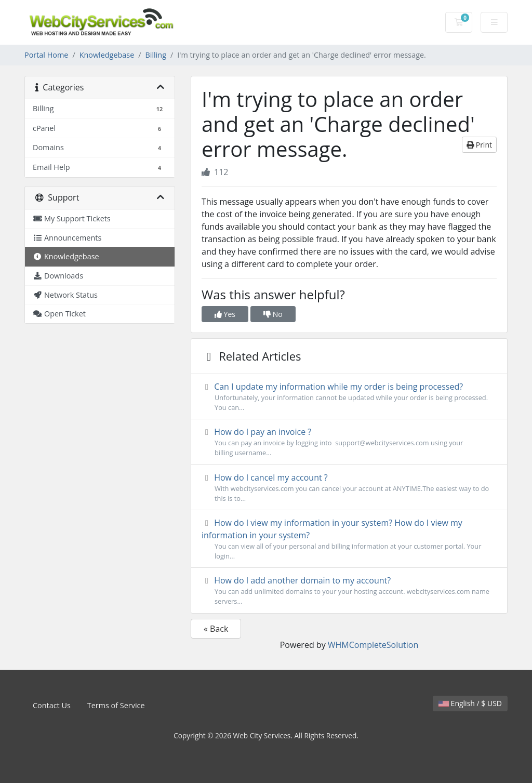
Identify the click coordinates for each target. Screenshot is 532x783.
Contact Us (52, 705)
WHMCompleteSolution (373, 645)
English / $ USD (470, 703)
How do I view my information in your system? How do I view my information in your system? (349, 539)
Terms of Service (116, 705)
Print (479, 145)
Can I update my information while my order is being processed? (349, 397)
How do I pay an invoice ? (349, 442)
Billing (156, 55)
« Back (216, 629)
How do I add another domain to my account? (349, 590)
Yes (225, 314)
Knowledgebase (107, 55)
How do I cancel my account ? (349, 488)
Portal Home (46, 55)
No (273, 314)
